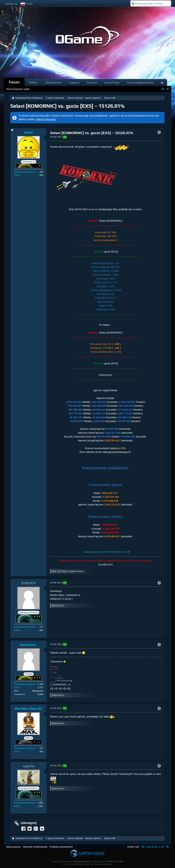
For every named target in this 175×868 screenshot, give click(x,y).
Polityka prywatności (61, 847)
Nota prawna (13, 847)
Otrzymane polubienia (25, 172)
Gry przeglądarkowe (140, 82)
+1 (65, 583)
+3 (65, 137)
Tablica (33, 82)
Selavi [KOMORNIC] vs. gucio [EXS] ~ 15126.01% (68, 106)
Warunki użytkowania (35, 847)
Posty (17, 175)
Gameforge (112, 82)
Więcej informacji (46, 119)
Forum (14, 82)
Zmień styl (133, 847)
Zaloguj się (11, 4)
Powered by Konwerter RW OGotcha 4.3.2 (106, 552)
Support (74, 82)
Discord (92, 82)
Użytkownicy (53, 82)
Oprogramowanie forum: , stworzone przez (87, 861)
